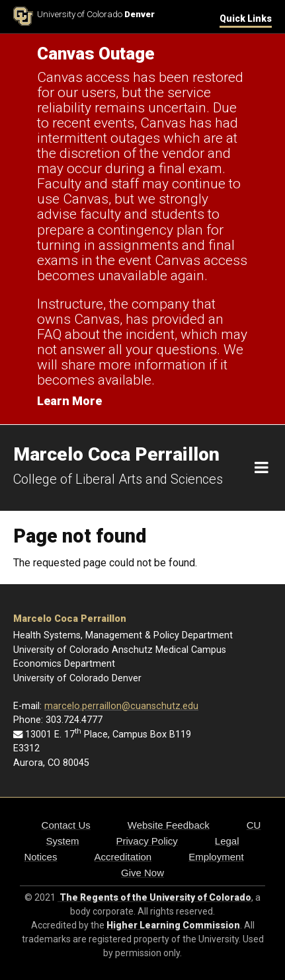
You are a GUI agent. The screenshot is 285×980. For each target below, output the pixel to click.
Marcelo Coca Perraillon (70, 619)
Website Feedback (169, 825)
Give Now (142, 873)
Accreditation (123, 857)
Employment (216, 857)
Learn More (69, 401)
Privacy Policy (146, 841)
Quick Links (246, 19)
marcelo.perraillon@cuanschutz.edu (121, 706)
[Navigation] (262, 468)
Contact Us (66, 825)
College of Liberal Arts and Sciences (118, 479)
